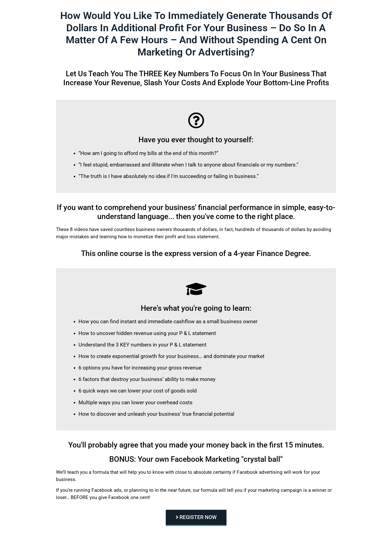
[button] (196, 518)
